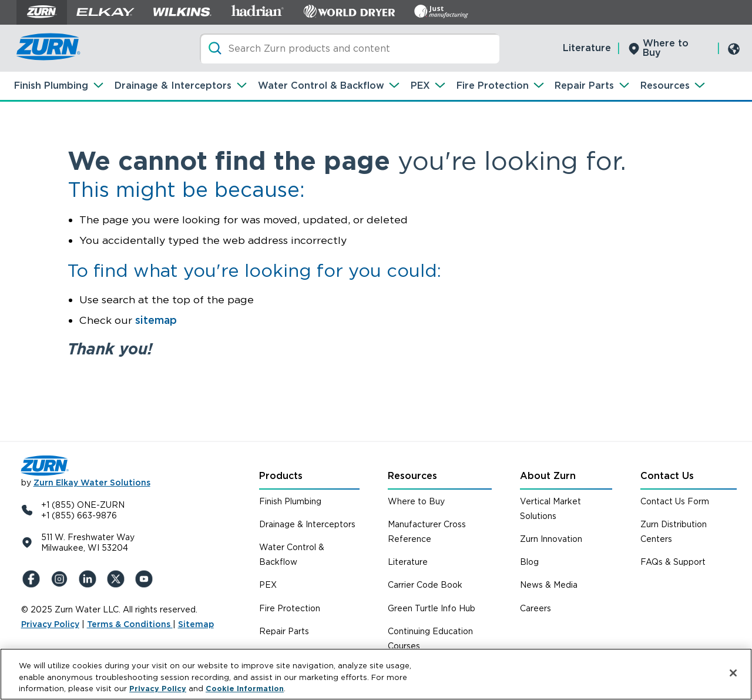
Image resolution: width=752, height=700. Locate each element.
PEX (420, 86)
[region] (376, 674)
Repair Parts (584, 86)
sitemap (156, 320)
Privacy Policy (50, 624)
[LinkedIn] (89, 579)
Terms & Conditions (130, 624)
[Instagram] (61, 579)
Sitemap (196, 624)
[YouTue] (146, 579)
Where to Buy (666, 48)
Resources (665, 86)
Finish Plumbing (51, 86)
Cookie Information (245, 689)
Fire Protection (493, 86)
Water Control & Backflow (321, 86)
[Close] (733, 673)
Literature (587, 48)
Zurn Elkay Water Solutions (92, 483)
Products (281, 476)
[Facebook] (33, 579)
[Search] (350, 48)
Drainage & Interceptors (173, 86)
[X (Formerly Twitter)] (117, 579)
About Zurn (548, 476)
